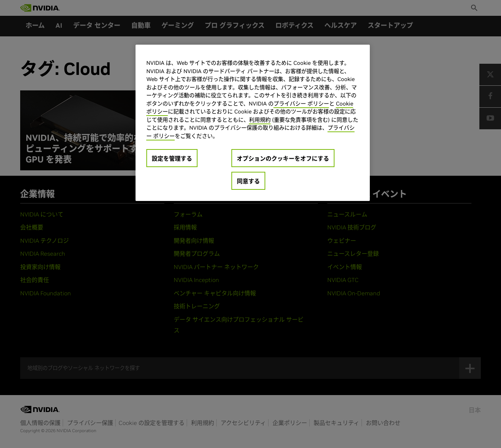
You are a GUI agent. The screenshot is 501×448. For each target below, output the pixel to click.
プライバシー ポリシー (301, 104)
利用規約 (260, 120)
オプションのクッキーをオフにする (283, 158)
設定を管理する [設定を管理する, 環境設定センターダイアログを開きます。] (172, 158)
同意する (248, 181)
